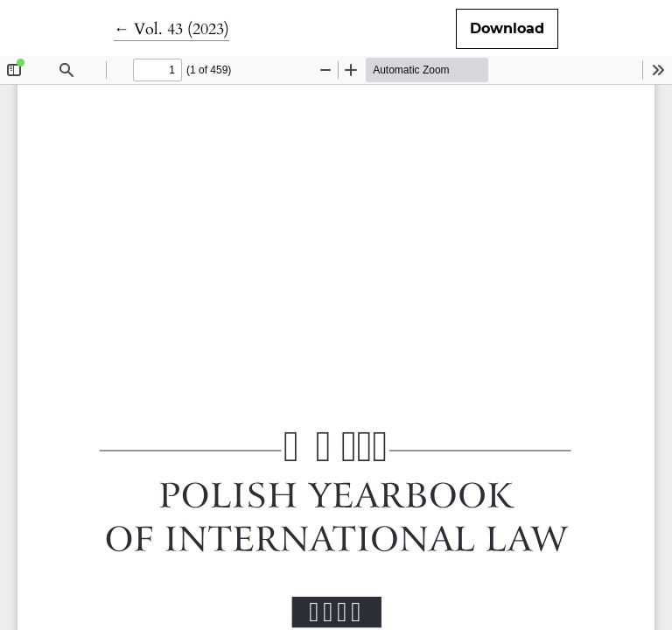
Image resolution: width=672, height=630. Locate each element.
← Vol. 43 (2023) (171, 29)
